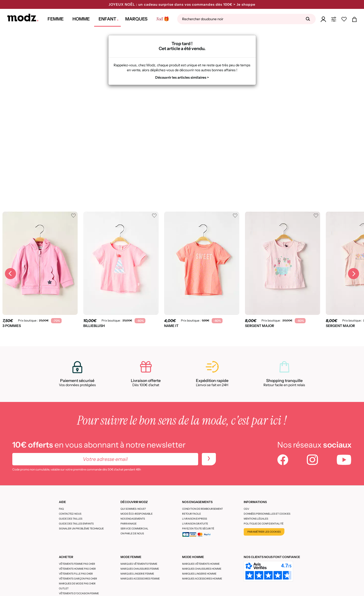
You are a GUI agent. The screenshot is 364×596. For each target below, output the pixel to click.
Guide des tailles (71, 519)
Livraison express (195, 519)
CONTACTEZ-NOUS (70, 514)
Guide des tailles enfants (76, 524)
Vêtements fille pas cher (76, 574)
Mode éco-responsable (137, 514)
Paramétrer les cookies (264, 532)
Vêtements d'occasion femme (79, 593)
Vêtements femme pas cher (77, 564)
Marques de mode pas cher (77, 584)
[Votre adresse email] (105, 459)
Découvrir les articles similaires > (182, 77)
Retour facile (191, 514)
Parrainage (129, 524)
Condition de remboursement (202, 509)
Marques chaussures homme (202, 569)
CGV (246, 509)
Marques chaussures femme (140, 569)
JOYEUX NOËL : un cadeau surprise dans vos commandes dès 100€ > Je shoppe (182, 4)
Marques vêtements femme (139, 564)
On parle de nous (132, 533)
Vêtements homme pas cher (77, 569)
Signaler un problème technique (81, 529)
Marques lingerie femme (137, 574)
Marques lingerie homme (199, 574)
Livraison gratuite (195, 524)
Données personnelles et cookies (267, 514)
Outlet (64, 588)
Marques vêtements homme (201, 564)
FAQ (61, 509)
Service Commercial (134, 529)
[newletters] (209, 459)
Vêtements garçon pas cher (78, 579)
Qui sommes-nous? (133, 509)
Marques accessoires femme (140, 579)
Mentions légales (256, 519)
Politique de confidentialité (264, 524)
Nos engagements (133, 519)
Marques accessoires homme (202, 579)
